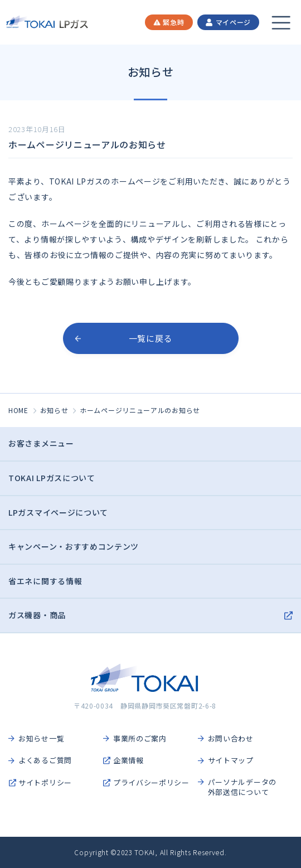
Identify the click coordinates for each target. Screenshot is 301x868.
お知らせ (54, 410)
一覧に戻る (151, 338)
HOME (18, 410)
